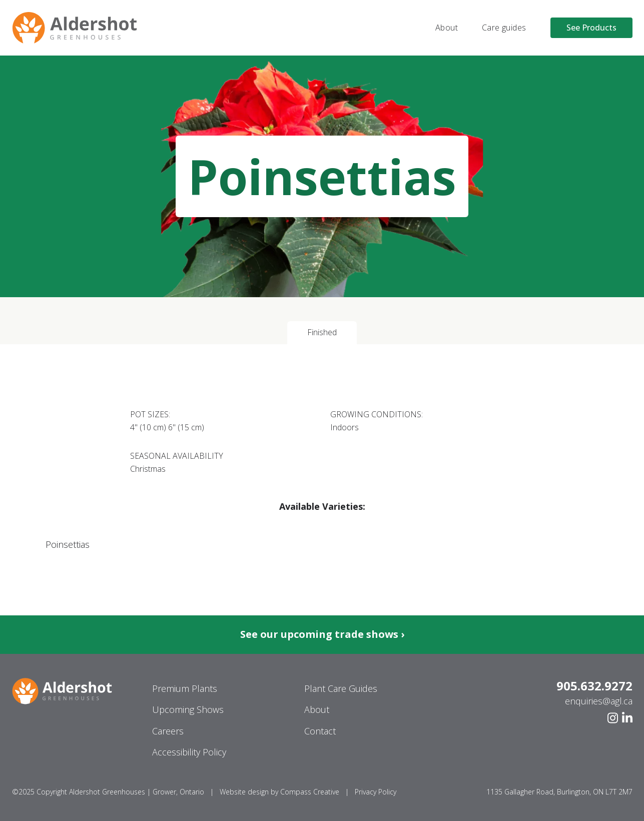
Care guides (504, 28)
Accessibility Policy (189, 752)
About (447, 28)
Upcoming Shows (188, 709)
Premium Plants (185, 688)
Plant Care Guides (341, 688)
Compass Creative (310, 792)
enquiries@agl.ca (599, 701)
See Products (591, 28)
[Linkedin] (627, 718)
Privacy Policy (376, 792)
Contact (320, 731)
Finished (322, 332)
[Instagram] (613, 718)
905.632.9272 (594, 686)
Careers (168, 731)
